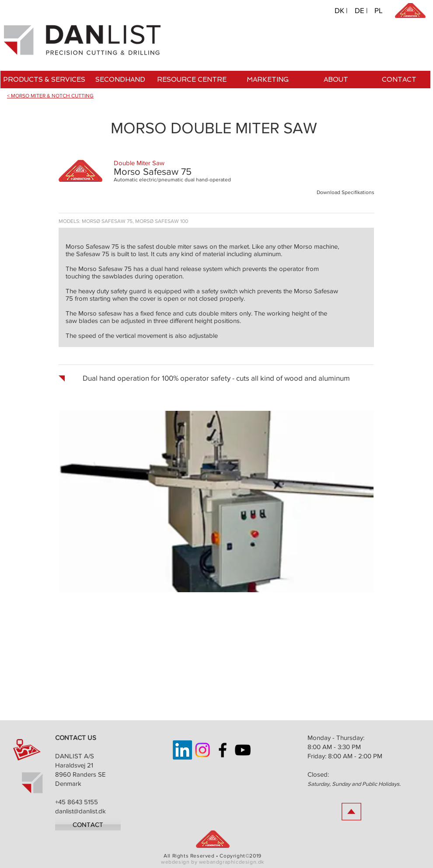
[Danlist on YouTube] (243, 750)
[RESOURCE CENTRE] (192, 80)
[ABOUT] (336, 80)
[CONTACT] (399, 80)
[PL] (378, 10)
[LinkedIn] (182, 750)
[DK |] (341, 10)
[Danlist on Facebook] (223, 750)
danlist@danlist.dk (80, 811)
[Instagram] (203, 750)
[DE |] (361, 10)
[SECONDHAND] (120, 80)
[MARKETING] (267, 80)
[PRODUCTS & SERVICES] (44, 80)
